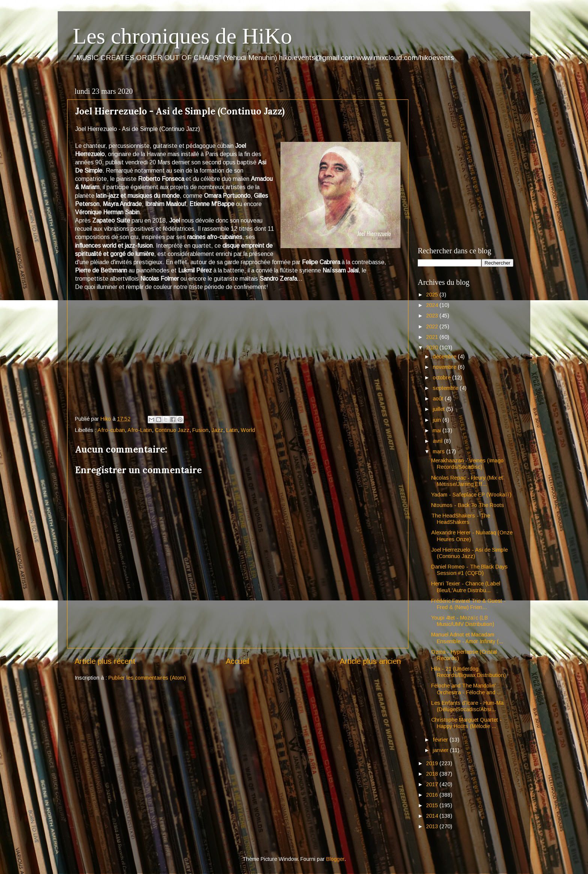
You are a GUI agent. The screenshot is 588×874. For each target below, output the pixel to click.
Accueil (238, 661)
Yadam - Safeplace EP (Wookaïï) (471, 495)
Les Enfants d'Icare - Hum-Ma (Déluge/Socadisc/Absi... (467, 706)
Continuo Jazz (172, 430)
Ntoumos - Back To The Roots (468, 505)
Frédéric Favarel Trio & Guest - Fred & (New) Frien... (469, 604)
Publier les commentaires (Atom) (147, 678)
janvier (441, 750)
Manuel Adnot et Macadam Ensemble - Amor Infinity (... (467, 638)
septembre (446, 388)
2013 (433, 826)
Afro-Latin (140, 430)
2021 (433, 337)
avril (438, 441)
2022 (433, 326)
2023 (433, 316)
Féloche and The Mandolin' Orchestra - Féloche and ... (466, 689)
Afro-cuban (111, 430)
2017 (433, 784)
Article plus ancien (370, 661)
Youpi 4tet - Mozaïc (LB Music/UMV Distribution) (463, 621)
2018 (433, 774)
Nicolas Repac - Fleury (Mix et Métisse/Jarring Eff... (467, 481)
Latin (232, 430)
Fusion (200, 430)
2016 (433, 795)
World (248, 430)
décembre (445, 357)
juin (438, 420)
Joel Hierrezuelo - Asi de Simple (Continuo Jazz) (469, 553)
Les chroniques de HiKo (182, 36)
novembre (445, 367)
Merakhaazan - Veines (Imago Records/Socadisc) (467, 464)
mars (439, 451)
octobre (442, 378)
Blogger (335, 859)
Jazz (217, 430)
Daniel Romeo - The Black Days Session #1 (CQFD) (469, 570)
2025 (433, 295)
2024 (433, 305)
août (439, 399)
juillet (439, 409)
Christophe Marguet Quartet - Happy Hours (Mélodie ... (466, 723)
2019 (433, 763)
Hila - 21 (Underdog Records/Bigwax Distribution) (469, 672)
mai (438, 430)
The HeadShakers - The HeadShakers (461, 519)
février (441, 740)
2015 (433, 805)
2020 (433, 347)
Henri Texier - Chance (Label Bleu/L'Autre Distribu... (466, 587)
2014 (433, 816)
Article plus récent (105, 661)
